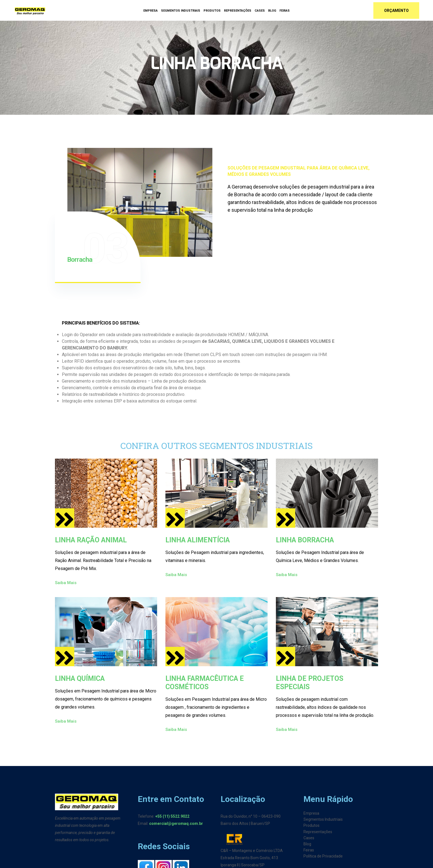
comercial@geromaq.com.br (176, 823)
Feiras (285, 11)
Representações (238, 11)
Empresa (151, 11)
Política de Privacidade (323, 856)
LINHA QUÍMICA (80, 679)
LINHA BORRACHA (305, 540)
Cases (260, 11)
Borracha (80, 260)
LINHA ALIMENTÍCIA (198, 540)
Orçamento (396, 11)
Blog (272, 11)
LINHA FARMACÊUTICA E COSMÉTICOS (205, 683)
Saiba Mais (69, 583)
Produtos (212, 11)
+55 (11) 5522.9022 (172, 816)
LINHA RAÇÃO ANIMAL (91, 540)
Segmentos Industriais (181, 11)
